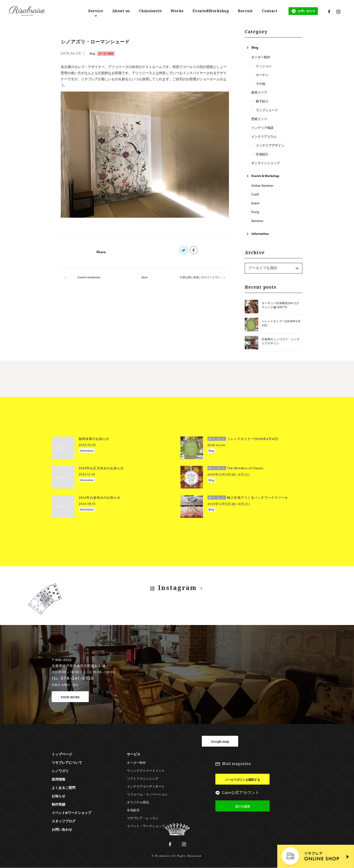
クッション (264, 66)
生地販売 (133, 810)
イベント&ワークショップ (71, 813)
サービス (134, 754)
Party (255, 212)
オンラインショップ (265, 163)
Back (145, 278)
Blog (92, 53)
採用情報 (58, 779)
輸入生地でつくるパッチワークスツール (248, 497)
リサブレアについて (67, 762)
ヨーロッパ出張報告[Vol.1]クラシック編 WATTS (281, 305)
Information (260, 234)
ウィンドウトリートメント (146, 770)
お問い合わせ (62, 829)
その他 (261, 83)
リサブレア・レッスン (143, 818)
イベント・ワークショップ (146, 826)
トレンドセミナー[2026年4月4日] (243, 439)
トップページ (62, 754)
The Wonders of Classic (236, 468)
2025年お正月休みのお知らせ (101, 468)
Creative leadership (89, 278)
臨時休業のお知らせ (94, 439)
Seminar (257, 221)
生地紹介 (262, 154)
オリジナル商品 (138, 802)
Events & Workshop (265, 176)
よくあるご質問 (64, 788)
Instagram (177, 588)
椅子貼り (262, 101)
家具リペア (259, 92)
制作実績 (58, 804)
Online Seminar (262, 185)
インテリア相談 (262, 127)
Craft (255, 194)
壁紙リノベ (259, 119)
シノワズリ (60, 771)
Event (255, 203)
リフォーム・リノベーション (147, 794)
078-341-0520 (77, 678)
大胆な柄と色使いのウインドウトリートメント (204, 278)
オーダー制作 (106, 53)
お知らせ (58, 796)
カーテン (262, 75)
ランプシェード (267, 110)
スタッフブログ (64, 821)
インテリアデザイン (270, 145)
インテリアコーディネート (146, 786)
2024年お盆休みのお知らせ (100, 497)
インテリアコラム (264, 136)
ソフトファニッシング (143, 778)
